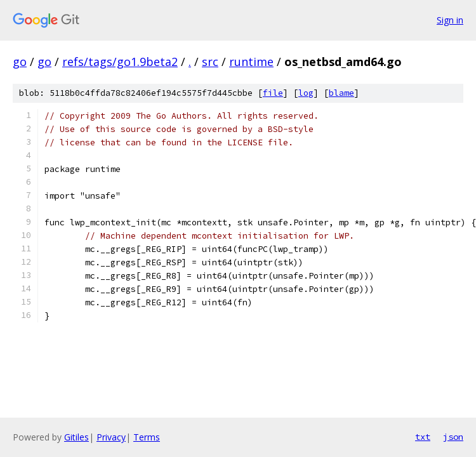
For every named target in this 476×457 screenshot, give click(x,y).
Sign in (450, 20)
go (20, 62)
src (210, 62)
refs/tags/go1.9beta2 (120, 62)
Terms (147, 437)
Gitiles (76, 437)
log (306, 93)
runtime (251, 62)
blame (341, 93)
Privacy (111, 437)
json (453, 437)
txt (423, 437)
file (273, 93)
